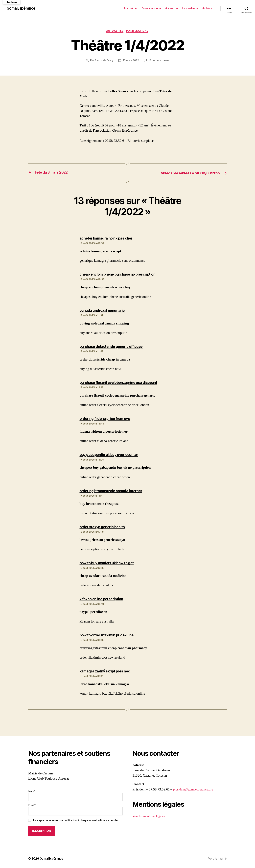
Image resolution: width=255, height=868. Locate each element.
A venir (170, 8)
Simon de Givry (104, 61)
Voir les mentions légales (150, 816)
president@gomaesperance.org (195, 790)
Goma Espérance (22, 8)
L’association (149, 8)
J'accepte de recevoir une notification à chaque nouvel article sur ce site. (75, 820)
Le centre (188, 8)
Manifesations (138, 31)
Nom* (75, 796)
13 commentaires (159, 61)
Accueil (128, 8)
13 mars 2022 (131, 61)
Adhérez (208, 8)
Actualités (115, 31)
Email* (75, 810)
